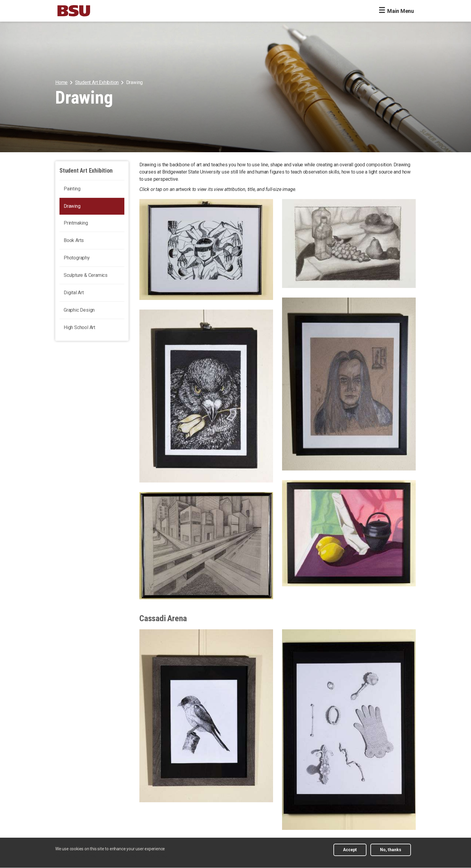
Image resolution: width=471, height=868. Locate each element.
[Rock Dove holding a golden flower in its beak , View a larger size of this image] (206, 396)
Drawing (72, 206)
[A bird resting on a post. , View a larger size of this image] (206, 716)
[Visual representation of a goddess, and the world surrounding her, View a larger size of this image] (206, 250)
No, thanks (391, 853)
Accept (350, 853)
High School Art (79, 327)
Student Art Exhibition (97, 82)
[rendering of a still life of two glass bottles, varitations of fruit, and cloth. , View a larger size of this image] (349, 243)
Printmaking (76, 223)
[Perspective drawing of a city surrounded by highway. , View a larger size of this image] (206, 546)
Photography (77, 258)
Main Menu (401, 11)
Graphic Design (79, 310)
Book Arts (74, 240)
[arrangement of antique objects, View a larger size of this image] (349, 730)
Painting (72, 189)
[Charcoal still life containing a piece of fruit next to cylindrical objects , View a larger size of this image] (349, 533)
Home (61, 82)
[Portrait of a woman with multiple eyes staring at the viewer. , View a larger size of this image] (349, 384)
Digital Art (74, 293)
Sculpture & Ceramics (86, 275)
